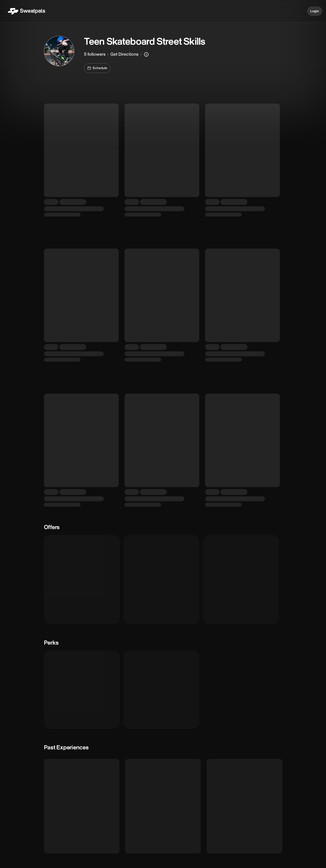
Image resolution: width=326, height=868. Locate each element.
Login (315, 11)
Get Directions (124, 54)
